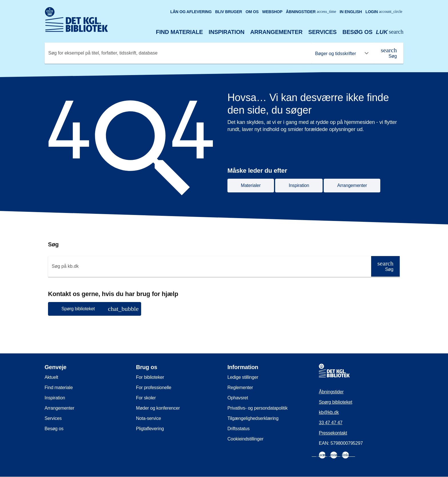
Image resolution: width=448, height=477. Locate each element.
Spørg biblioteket (336, 402)
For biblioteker (150, 377)
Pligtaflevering (150, 429)
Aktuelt (51, 377)
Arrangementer (276, 32)
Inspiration (226, 32)
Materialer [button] (251, 185)
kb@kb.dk (329, 412)
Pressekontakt (333, 433)
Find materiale (180, 32)
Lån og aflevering (191, 12)
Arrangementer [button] (352, 185)
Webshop (272, 12)
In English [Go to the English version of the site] (351, 12)
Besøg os (357, 32)
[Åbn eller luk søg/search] (390, 32)
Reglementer (240, 388)
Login (384, 12)
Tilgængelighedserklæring (253, 418)
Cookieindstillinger (245, 439)
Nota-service (148, 418)
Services (322, 32)
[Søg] (389, 53)
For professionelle (154, 388)
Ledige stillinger (243, 377)
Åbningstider (311, 12)
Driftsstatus (239, 429)
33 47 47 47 (331, 423)
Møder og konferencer (158, 408)
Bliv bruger (229, 12)
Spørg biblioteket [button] (100, 309)
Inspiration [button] (299, 185)
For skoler (146, 398)
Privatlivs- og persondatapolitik (258, 408)
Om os (252, 12)
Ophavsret (238, 398)
